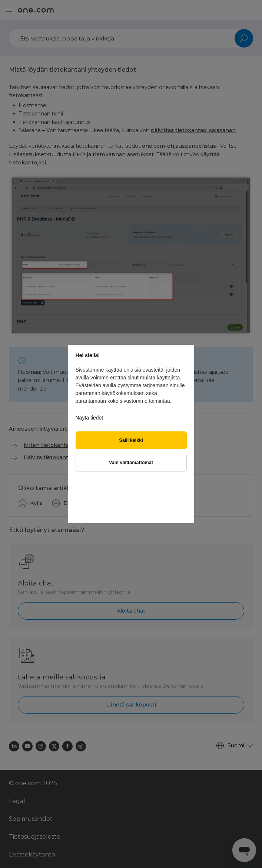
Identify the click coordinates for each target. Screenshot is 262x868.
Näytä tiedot (89, 418)
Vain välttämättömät (131, 463)
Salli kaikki (131, 440)
